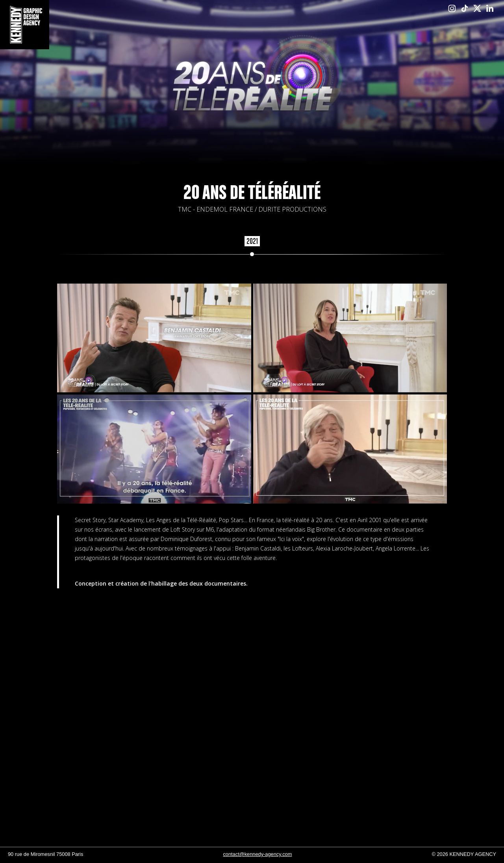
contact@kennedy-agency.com (257, 854)
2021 (252, 241)
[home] (25, 25)
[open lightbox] (154, 338)
